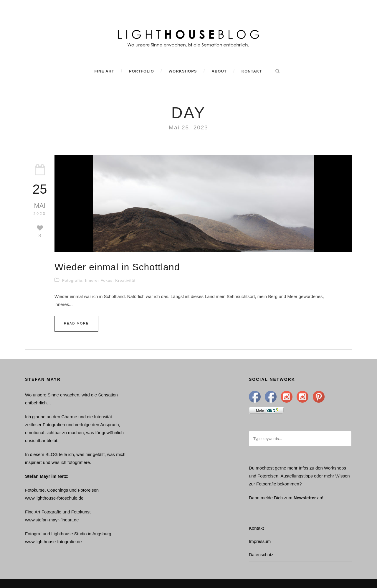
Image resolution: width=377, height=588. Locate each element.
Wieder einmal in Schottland (117, 267)
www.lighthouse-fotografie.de (53, 542)
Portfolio (142, 71)
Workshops (183, 71)
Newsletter (305, 498)
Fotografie (72, 280)
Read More (76, 323)
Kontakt (252, 71)
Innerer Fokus (99, 280)
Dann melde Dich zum (271, 498)
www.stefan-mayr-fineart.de (52, 520)
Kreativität (125, 280)
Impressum (260, 541)
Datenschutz (261, 555)
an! (320, 498)
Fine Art (104, 71)
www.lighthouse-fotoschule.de (54, 498)
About (219, 71)
